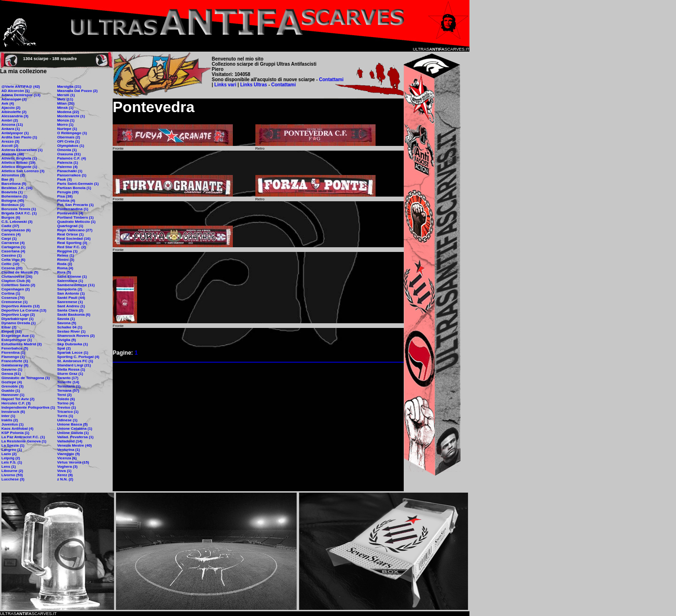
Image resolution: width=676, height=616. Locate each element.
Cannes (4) (11, 234)
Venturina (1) (69, 450)
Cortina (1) (11, 293)
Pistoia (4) (66, 201)
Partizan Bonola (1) (74, 188)
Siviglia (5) (67, 340)
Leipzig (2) (11, 458)
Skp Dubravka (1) (73, 344)
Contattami (331, 80)
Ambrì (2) (10, 120)
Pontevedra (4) (70, 213)
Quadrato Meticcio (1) (77, 222)
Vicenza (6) (67, 458)
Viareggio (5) (69, 454)
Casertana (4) (13, 251)
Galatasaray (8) (15, 365)
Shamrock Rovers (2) (76, 336)
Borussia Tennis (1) (19, 209)
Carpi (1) (9, 239)
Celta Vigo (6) (13, 260)
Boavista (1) (12, 192)
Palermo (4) (68, 167)
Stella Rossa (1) (71, 369)
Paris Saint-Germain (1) (78, 184)
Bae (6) (8, 179)
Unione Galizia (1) (73, 433)
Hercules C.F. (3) (16, 403)
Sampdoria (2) (70, 289)
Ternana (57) (68, 391)
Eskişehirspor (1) (17, 340)
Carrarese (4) (13, 243)
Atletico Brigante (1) (19, 167)
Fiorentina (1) (13, 353)
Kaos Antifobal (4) (17, 429)
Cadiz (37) (10, 226)
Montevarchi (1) (71, 116)
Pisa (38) (65, 196)
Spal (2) (64, 348)
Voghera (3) (67, 467)
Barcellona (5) (14, 184)
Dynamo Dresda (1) (19, 323)
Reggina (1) (68, 251)
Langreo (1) (12, 450)
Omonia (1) (67, 150)
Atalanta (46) (13, 154)
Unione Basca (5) (73, 424)
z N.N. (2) (65, 479)
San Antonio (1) (71, 293)
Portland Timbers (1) (76, 217)
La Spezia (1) (13, 445)
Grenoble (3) (12, 386)
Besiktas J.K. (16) (17, 188)
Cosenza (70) (13, 298)
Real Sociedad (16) (74, 239)
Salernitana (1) (70, 281)
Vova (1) (65, 471)
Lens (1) (9, 467)
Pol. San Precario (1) (76, 205)
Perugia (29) (68, 192)
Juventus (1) (12, 424)
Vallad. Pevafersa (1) (75, 437)
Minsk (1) (65, 108)
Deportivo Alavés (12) (21, 306)
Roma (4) (65, 268)
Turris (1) (65, 416)
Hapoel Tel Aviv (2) (18, 399)
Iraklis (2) (10, 420)
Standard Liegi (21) (74, 365)
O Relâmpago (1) (72, 133)
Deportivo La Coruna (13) (24, 310)
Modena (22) (68, 112)
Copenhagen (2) (15, 289)
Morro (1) (65, 125)
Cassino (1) (12, 255)
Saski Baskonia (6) (74, 315)
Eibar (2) (9, 327)
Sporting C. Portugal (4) (78, 357)
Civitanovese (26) (17, 277)
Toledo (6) (66, 399)
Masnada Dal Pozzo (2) (77, 91)
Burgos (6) (11, 217)
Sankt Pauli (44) (71, 298)
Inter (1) (8, 416)
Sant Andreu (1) (71, 306)
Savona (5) (67, 323)
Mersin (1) (66, 95)
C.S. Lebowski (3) (17, 222)
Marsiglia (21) (69, 87)
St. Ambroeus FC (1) (75, 361)
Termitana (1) (69, 386)
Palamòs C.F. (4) (72, 158)
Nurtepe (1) (67, 129)
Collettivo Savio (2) (18, 285)
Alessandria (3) (15, 116)
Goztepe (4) (12, 382)
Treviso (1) (67, 407)
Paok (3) (65, 179)
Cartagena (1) (13, 247)
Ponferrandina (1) (73, 209)
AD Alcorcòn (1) (15, 91)
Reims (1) (66, 255)
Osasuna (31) (69, 154)
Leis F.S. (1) (12, 462)
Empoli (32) (12, 331)
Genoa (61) (11, 374)
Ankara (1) (11, 129)
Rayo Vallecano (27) (75, 230)
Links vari (226, 85)
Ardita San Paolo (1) (19, 137)
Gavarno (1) (12, 369)
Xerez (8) (65, 475)
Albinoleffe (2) (14, 112)
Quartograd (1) (70, 226)
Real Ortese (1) (70, 234)
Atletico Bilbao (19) (18, 163)
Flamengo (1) (13, 357)
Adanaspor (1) (14, 99)
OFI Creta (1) (69, 141)
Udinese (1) (67, 420)
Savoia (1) (66, 319)
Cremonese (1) (15, 302)
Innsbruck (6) (13, 412)
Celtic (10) (10, 264)
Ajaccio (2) (11, 108)
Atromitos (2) (13, 175)
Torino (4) (66, 403)
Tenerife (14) (68, 382)
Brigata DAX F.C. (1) (19, 213)
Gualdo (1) (11, 391)
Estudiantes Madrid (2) (22, 344)
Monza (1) (66, 120)
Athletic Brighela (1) (19, 158)
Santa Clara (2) (70, 310)
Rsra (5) (64, 272)
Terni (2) (65, 395)
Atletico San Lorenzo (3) (23, 171)
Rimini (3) (66, 260)
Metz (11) (65, 99)
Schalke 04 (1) (70, 327)
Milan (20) (66, 103)
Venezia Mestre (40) (75, 445)
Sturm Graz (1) (70, 374)
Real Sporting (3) (72, 243)
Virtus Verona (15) (73, 462)
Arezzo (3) (10, 141)
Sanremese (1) (70, 302)
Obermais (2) (69, 137)
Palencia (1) (68, 163)
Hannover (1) (13, 395)
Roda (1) (65, 264)
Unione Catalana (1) (75, 429)
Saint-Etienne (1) (72, 277)
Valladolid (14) (70, 441)
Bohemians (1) (14, 196)
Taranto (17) (68, 378)
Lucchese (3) (13, 479)
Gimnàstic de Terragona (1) (26, 378)
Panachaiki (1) (70, 171)
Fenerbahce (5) (15, 348)
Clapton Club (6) (16, 281)
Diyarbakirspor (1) (17, 319)
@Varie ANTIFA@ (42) (21, 87)
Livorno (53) (12, 475)
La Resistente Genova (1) (24, 441)
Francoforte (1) (15, 361)
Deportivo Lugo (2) (18, 315)
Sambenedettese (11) (76, 285)
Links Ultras (253, 85)
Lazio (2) (9, 454)
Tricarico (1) (68, 412)
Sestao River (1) (71, 331)
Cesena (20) (12, 268)
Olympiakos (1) (71, 146)
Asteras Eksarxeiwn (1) (22, 150)
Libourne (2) (12, 471)
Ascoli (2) (10, 146)
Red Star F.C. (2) (72, 247)
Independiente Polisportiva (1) (28, 407)
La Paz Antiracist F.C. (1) (23, 437)
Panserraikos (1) (72, 175)
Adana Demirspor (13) (21, 95)
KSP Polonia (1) (15, 433)
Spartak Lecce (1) (73, 353)
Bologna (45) (13, 201)
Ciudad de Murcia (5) (20, 272)
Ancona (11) (12, 125)
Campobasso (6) (16, 230)
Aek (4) (8, 103)
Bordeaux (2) (13, 205)
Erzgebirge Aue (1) (18, 336)
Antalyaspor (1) (15, 133)
